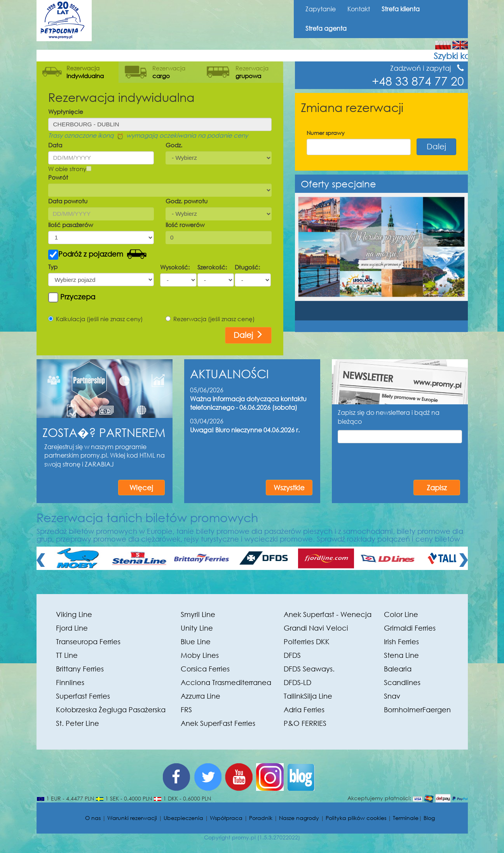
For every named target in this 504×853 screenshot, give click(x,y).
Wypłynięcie (66, 112)
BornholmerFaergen (417, 710)
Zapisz (437, 488)
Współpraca (226, 818)
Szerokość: (212, 267)
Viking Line (74, 614)
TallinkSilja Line (308, 696)
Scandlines (402, 682)
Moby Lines (200, 655)
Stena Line (401, 655)
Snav (392, 696)
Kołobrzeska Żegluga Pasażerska (111, 710)
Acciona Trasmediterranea (226, 682)
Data (55, 145)
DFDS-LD (297, 682)
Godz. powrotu (187, 201)
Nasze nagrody (299, 818)
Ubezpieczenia (183, 818)
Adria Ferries (304, 710)
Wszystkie (289, 488)
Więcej (141, 488)
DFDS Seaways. (309, 669)
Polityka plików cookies (356, 818)
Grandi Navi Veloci (316, 628)
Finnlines (70, 682)
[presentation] (400, 460)
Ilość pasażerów (71, 225)
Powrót (58, 177)
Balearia (398, 669)
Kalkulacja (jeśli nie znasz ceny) (96, 319)
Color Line (401, 614)
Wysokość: (175, 267)
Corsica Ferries (205, 669)
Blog (429, 818)
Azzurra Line (201, 696)
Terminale (406, 818)
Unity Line (197, 628)
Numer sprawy (326, 133)
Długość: (247, 267)
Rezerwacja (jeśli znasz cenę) (210, 319)
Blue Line (196, 641)
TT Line (67, 655)
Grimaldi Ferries (410, 628)
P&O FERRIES (305, 723)
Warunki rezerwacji (132, 818)
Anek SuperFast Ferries (218, 723)
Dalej (248, 335)
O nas (93, 818)
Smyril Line (198, 614)
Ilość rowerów (185, 225)
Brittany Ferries (80, 669)
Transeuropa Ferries (88, 641)
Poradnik (261, 818)
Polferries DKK (307, 641)
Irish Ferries (401, 641)
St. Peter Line (78, 723)
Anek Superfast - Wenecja (328, 614)
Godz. (174, 145)
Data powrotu (68, 201)
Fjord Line (72, 628)
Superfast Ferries (83, 696)
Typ (53, 267)
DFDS (292, 655)
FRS (186, 710)
